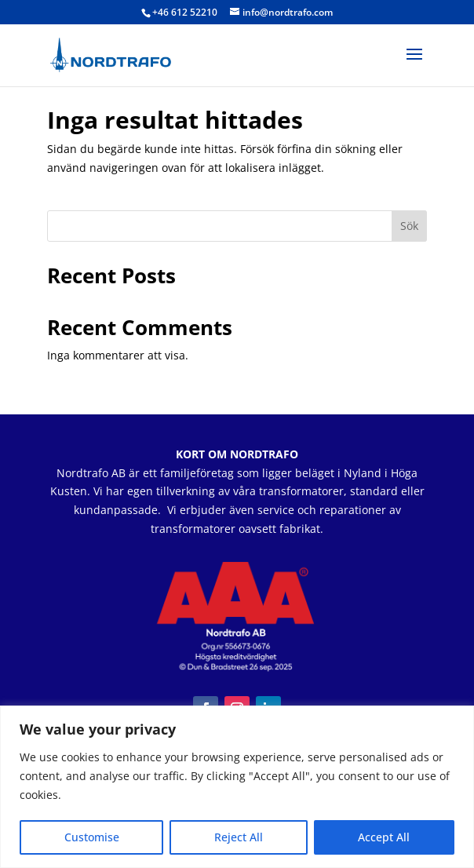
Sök (409, 226)
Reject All (239, 837)
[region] (237, 787)
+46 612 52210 (185, 12)
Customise (92, 837)
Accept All (384, 837)
